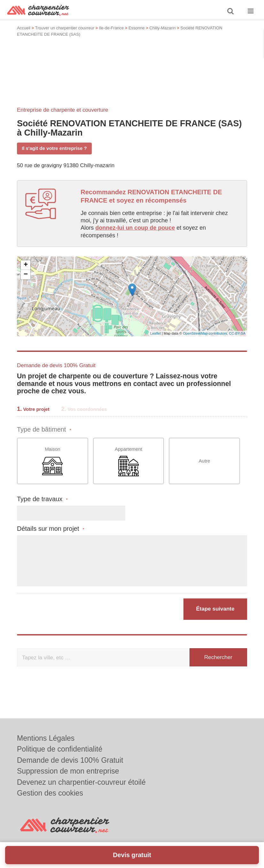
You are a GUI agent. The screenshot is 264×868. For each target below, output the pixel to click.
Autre (205, 461)
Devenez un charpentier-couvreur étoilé (81, 782)
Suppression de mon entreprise (68, 771)
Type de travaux (42, 499)
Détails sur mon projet (51, 529)
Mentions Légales (46, 738)
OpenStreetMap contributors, (206, 333)
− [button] (26, 275)
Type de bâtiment (44, 430)
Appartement (128, 461)
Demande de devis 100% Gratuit (70, 760)
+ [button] (26, 265)
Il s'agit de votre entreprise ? (54, 148)
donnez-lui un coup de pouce (135, 228)
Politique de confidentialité (60, 749)
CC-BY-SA (237, 333)
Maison (52, 461)
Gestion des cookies (50, 793)
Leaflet (155, 333)
